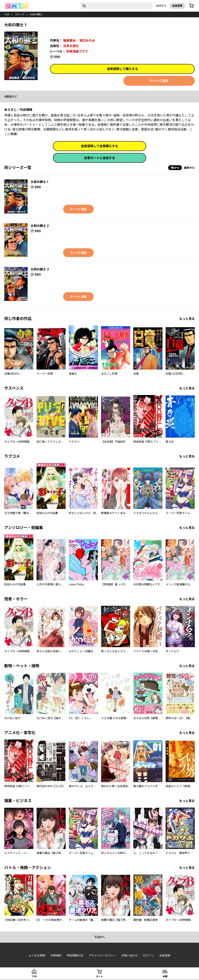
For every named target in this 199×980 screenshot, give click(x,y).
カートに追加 (159, 81)
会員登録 (177, 6)
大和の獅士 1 (39, 182)
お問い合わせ (129, 955)
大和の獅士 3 (40, 269)
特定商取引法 (75, 955)
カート (99, 976)
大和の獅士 (36, 14)
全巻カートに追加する (99, 158)
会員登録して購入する (122, 69)
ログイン (161, 6)
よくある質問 (37, 955)
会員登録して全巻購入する (99, 146)
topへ (100, 937)
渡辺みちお (87, 40)
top (7, 14)
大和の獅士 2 (40, 226)
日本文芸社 (71, 46)
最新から (189, 168)
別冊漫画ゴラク (77, 51)
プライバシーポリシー (102, 955)
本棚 (165, 976)
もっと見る (187, 319)
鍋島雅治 (69, 40)
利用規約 (56, 955)
